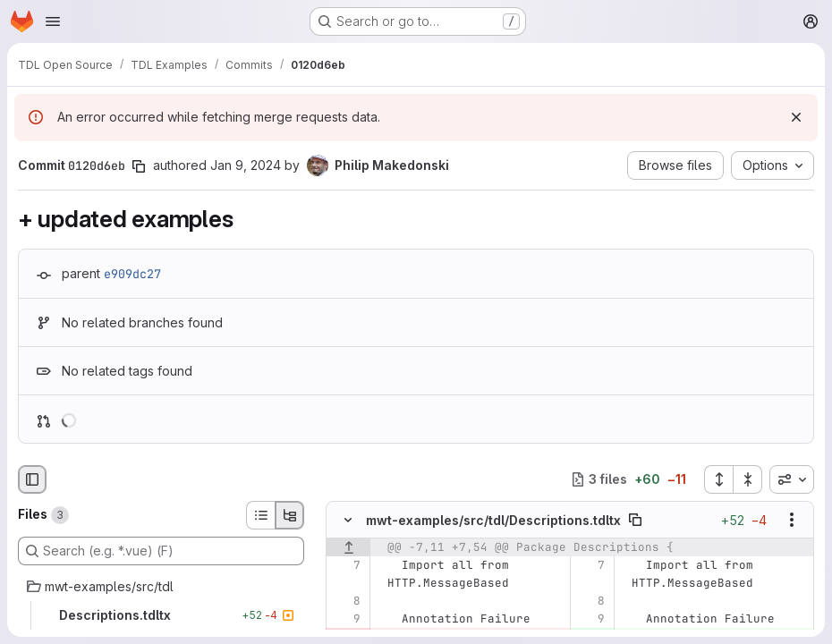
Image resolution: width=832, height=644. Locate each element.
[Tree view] (290, 515)
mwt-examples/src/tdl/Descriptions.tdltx (493, 519)
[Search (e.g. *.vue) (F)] (161, 551)
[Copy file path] (635, 520)
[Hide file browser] (32, 479)
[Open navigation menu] (53, 21)
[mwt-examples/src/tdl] (161, 587)
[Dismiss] (796, 117)
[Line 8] (346, 601)
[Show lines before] (348, 547)
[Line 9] (346, 619)
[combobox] (792, 479)
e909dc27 (132, 274)
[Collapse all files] (748, 479)
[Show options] (792, 520)
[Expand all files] (718, 479)
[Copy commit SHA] (139, 166)
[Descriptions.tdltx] (161, 615)
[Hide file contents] (348, 520)
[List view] (260, 515)
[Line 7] (346, 565)
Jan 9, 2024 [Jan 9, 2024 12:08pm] (246, 165)
